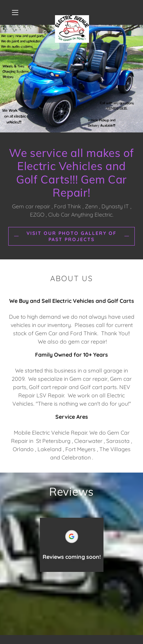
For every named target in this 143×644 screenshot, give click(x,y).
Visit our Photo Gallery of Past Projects (71, 236)
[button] (15, 12)
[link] (72, 12)
